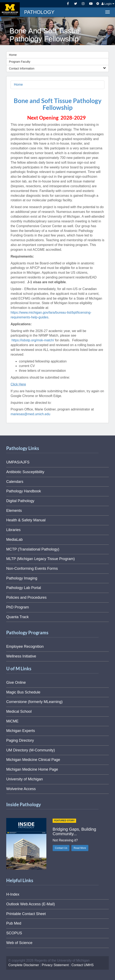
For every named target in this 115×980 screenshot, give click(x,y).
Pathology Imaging (22, 578)
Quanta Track (17, 617)
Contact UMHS (83, 965)
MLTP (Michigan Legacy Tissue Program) (40, 559)
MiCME (12, 721)
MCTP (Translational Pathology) (33, 549)
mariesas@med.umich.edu (30, 414)
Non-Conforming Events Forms (32, 569)
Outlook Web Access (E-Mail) (31, 904)
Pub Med (14, 923)
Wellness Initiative (21, 656)
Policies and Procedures (26, 597)
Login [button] (108, 4)
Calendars (15, 482)
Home (13, 55)
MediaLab (14, 540)
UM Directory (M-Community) (31, 750)
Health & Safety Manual (26, 520)
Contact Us (61, 848)
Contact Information (57, 68)
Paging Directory (20, 740)
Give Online (16, 683)
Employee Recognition (25, 647)
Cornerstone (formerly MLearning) (34, 702)
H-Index (13, 894)
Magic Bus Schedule (23, 692)
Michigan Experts (21, 731)
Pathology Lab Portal (24, 588)
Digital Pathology (20, 501)
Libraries (13, 530)
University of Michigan (25, 779)
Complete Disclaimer (24, 965)
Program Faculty (20, 62)
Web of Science (19, 943)
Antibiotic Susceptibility (25, 472)
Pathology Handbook (24, 491)
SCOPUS (14, 933)
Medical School (19, 711)
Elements (14, 511)
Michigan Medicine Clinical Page (33, 760)
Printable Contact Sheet (26, 914)
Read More (80, 848)
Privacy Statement (55, 965)
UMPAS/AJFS (18, 462)
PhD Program (18, 607)
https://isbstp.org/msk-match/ (33, 340)
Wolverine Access (21, 789)
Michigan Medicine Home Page (32, 769)
